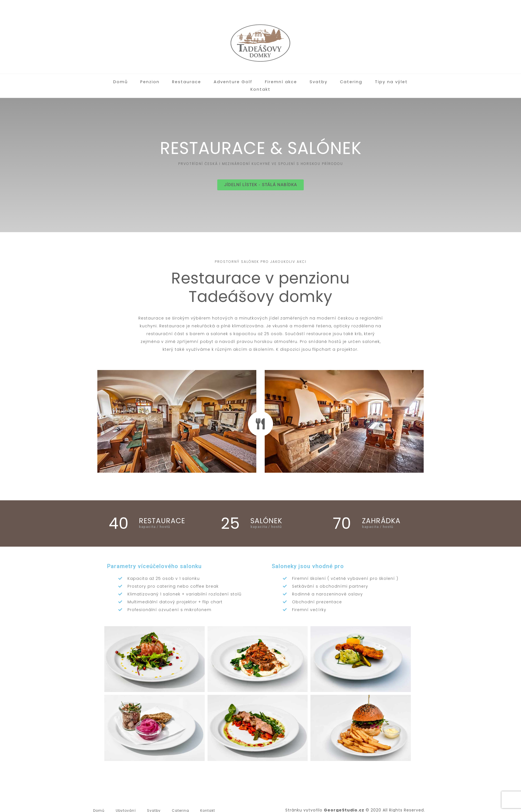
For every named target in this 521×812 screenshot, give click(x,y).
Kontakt (411, 78)
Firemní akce (265, 78)
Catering (334, 78)
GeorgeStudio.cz (344, 803)
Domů (108, 78)
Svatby (302, 78)
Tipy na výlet (373, 78)
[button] (260, 177)
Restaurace (173, 78)
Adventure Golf (218, 78)
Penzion (137, 78)
